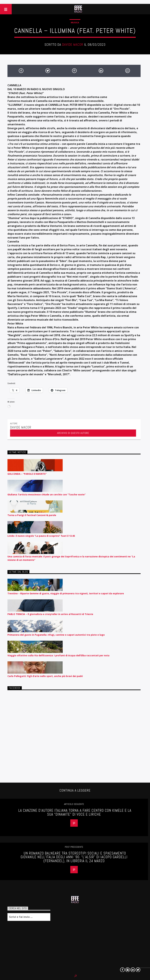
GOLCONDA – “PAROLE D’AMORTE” (27, 474)
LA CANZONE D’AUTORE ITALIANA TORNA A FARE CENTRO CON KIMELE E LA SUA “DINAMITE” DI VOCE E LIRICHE (75, 812)
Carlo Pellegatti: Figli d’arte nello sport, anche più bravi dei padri (45, 676)
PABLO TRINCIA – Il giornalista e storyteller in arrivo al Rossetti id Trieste (50, 614)
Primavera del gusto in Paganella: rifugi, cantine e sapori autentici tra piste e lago (56, 635)
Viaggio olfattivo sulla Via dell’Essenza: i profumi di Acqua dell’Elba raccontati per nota (58, 655)
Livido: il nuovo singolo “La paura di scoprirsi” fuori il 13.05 (41, 536)
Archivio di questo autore (73, 433)
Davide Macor (73, 45)
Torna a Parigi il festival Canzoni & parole (32, 515)
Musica (75, 22)
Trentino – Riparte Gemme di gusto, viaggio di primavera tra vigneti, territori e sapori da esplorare (66, 593)
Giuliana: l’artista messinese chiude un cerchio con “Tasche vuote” (47, 494)
